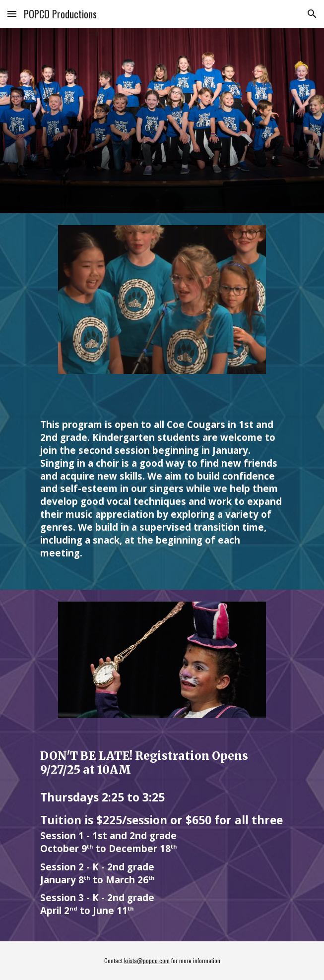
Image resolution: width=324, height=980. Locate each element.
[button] (12, 14)
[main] (162, 488)
